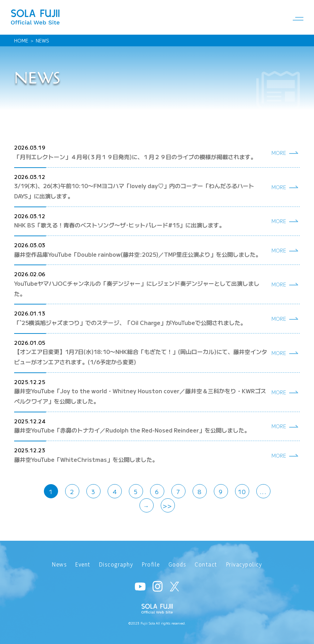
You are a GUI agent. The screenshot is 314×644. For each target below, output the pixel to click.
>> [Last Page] (167, 506)
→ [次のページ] (147, 506)
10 (242, 492)
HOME (21, 40)
